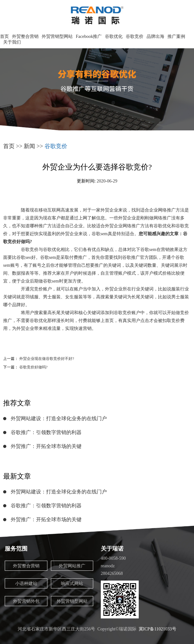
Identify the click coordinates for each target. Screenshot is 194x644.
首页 (4, 36)
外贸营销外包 (26, 601)
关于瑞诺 (112, 549)
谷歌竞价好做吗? (33, 367)
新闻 (29, 146)
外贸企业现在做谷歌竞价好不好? (47, 359)
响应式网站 (72, 584)
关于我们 (12, 42)
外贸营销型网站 (57, 36)
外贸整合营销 (25, 36)
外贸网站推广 (72, 566)
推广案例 (176, 36)
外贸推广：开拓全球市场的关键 (46, 446)
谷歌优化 (114, 36)
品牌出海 (155, 36)
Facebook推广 (89, 36)
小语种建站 (26, 584)
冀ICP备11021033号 (158, 629)
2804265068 (112, 573)
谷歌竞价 (135, 36)
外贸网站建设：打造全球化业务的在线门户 (59, 418)
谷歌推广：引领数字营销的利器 (46, 432)
